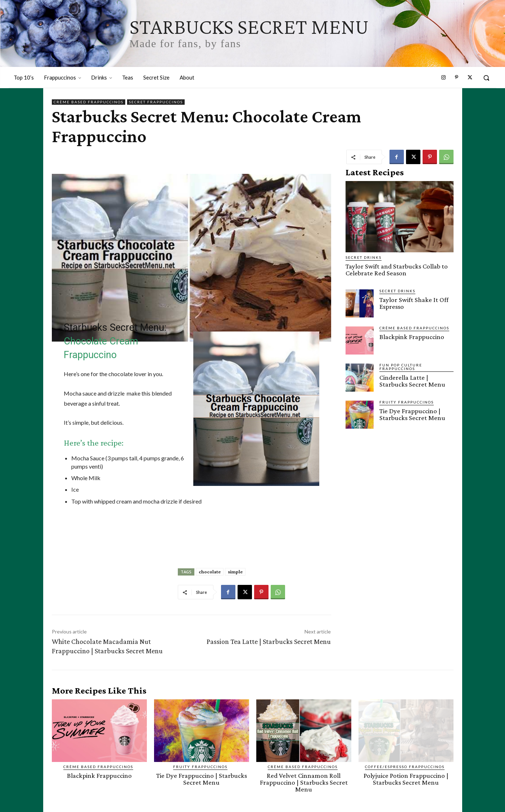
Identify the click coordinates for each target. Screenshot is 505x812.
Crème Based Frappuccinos (89, 102)
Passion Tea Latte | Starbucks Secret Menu (269, 641)
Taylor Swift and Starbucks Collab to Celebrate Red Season (397, 270)
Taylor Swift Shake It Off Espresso (414, 303)
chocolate (210, 572)
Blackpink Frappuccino (412, 337)
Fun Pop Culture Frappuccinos (401, 367)
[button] (486, 78)
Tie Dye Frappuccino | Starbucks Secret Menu (412, 414)
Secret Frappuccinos (156, 102)
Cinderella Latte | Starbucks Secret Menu (412, 381)
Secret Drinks (364, 257)
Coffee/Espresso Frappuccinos (405, 767)
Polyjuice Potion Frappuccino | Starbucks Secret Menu (406, 779)
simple (235, 572)
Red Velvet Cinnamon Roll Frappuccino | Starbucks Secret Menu (304, 782)
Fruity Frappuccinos (407, 402)
